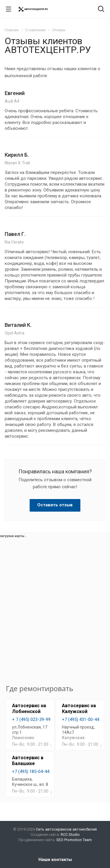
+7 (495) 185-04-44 (31, 772)
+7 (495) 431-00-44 (81, 719)
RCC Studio (70, 835)
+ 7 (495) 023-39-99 (31, 719)
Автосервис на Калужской (79, 709)
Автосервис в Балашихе (28, 761)
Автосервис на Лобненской (29, 709)
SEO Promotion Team (74, 840)
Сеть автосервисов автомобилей (66, 829)
